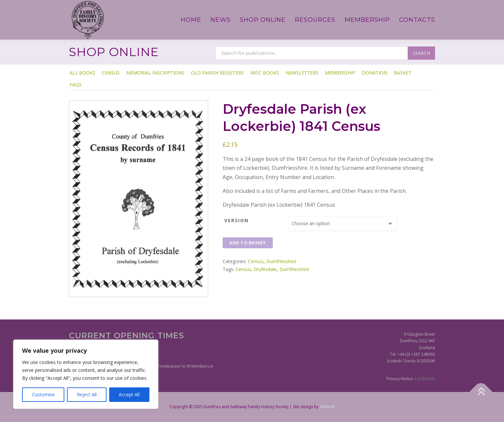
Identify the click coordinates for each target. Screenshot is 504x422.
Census (111, 73)
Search (421, 53)
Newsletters (302, 73)
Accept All (129, 394)
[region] (86, 374)
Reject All (87, 394)
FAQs (76, 85)
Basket (403, 73)
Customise (43, 394)
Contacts (417, 20)
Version (236, 220)
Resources (315, 20)
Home (191, 20)
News (220, 20)
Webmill (327, 407)
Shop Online (263, 20)
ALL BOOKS (82, 73)
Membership (367, 20)
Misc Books (265, 73)
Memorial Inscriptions (155, 73)
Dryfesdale (265, 269)
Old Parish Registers (217, 73)
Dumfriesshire (281, 261)
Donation (375, 73)
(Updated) (425, 378)
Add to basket (248, 243)
